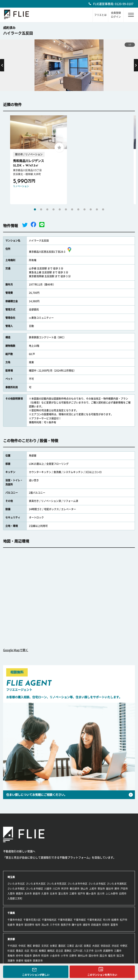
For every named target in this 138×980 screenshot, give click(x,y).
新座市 (37, 894)
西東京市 (38, 961)
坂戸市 (81, 894)
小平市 (64, 956)
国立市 (103, 956)
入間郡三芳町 (15, 899)
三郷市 (73, 894)
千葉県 (11, 913)
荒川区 (34, 951)
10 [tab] (91, 209)
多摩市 (20, 961)
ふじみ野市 (112, 894)
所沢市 (65, 889)
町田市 (45, 956)
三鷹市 (118, 951)
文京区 (45, 946)
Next (136, 65)
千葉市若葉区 (65, 920)
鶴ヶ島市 (91, 894)
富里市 (114, 925)
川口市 (56, 889)
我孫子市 (66, 925)
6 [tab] (66, 209)
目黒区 (87, 946)
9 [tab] (84, 209)
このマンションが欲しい (36, 975)
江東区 (70, 946)
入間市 (11, 894)
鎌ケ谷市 (77, 925)
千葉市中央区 (15, 920)
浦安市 (86, 925)
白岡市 (123, 894)
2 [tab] (41, 209)
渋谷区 (115, 946)
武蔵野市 (108, 951)
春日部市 (75, 889)
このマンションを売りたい (102, 975)
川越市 (48, 889)
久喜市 (45, 894)
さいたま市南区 (16, 889)
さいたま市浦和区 (117, 884)
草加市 (101, 889)
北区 (27, 951)
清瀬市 (11, 961)
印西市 (106, 925)
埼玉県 (11, 877)
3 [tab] (47, 209)
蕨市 (117, 889)
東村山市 (83, 956)
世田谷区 (106, 946)
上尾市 (93, 889)
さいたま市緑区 (34, 889)
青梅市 (11, 956)
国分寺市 (94, 956)
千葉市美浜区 (94, 920)
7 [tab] (72, 209)
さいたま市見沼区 (57, 884)
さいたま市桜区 (97, 884)
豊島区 (20, 951)
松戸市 (124, 920)
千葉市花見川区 (32, 920)
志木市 (28, 894)
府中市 (20, 956)
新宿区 (37, 946)
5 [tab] (60, 209)
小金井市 (55, 956)
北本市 (54, 894)
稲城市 (28, 961)
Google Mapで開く (16, 650)
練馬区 (51, 951)
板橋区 (43, 951)
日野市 (73, 956)
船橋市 (115, 920)
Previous (2, 65)
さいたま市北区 (16, 884)
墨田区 (62, 946)
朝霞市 (20, 894)
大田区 (96, 946)
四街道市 (96, 925)
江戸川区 (78, 951)
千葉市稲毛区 (49, 920)
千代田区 (12, 946)
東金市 (20, 925)
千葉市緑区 (80, 920)
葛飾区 (68, 951)
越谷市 (110, 889)
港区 (29, 946)
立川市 (98, 951)
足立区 (59, 951)
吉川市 (101, 894)
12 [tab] (103, 209)
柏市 (38, 925)
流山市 (45, 925)
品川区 (79, 946)
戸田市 (124, 889)
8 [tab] (78, 209)
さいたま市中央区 (77, 884)
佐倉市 (11, 925)
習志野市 (29, 925)
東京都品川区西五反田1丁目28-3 (51, 252)
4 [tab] (54, 209)
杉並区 (11, 951)
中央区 (22, 946)
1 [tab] (35, 209)
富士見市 (63, 894)
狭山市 (84, 889)
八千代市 (55, 925)
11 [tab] (97, 209)
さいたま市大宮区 (36, 884)
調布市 (37, 956)
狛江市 (120, 956)
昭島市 (28, 956)
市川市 (107, 920)
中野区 (124, 946)
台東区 (54, 946)
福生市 (112, 956)
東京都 (11, 939)
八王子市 (89, 951)
